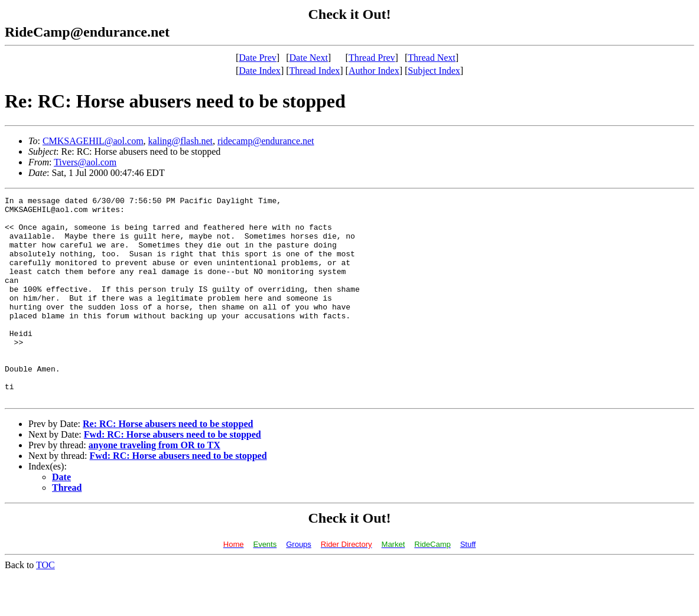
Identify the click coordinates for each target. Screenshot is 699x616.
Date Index (260, 71)
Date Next (309, 58)
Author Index (374, 71)
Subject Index (434, 71)
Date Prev (258, 58)
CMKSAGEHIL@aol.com (93, 141)
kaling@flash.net (181, 141)
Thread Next (431, 58)
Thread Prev (372, 58)
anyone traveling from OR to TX (155, 486)
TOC (45, 606)
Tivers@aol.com (85, 162)
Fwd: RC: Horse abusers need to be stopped (173, 475)
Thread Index (315, 71)
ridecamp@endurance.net (266, 141)
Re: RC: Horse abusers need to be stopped (168, 465)
